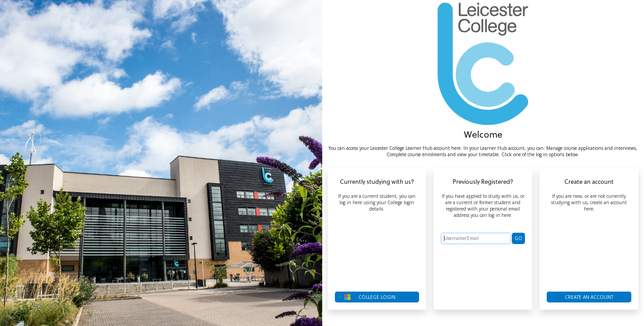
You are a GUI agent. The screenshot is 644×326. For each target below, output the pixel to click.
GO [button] (518, 238)
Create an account (589, 297)
